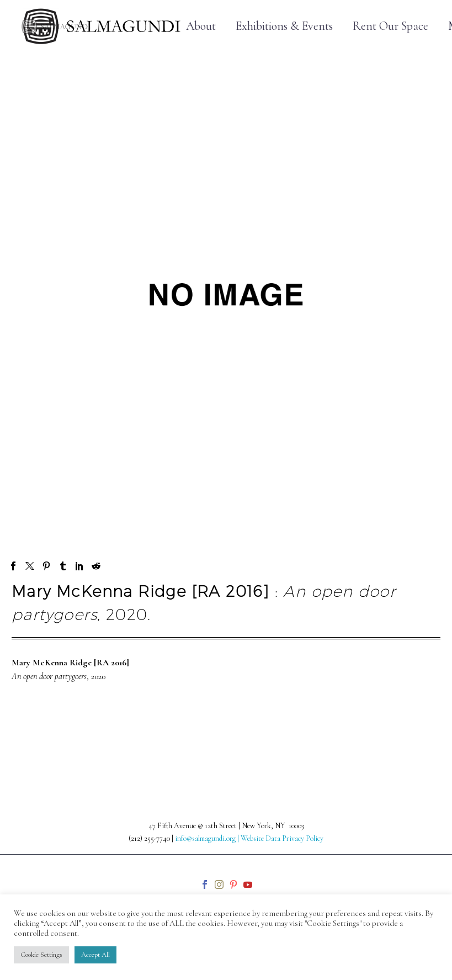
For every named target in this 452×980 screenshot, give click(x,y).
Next (420, 735)
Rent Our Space (390, 26)
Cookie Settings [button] (41, 955)
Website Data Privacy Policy (282, 838)
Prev (31, 735)
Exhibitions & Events (284, 26)
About (201, 26)
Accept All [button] (95, 955)
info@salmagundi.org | (208, 838)
